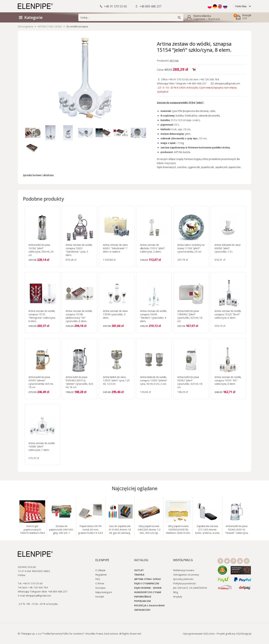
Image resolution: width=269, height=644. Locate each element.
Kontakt (100, 597)
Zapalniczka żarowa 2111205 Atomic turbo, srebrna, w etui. (207, 529)
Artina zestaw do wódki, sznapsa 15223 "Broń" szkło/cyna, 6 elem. (228, 314)
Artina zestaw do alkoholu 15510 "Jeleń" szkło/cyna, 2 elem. (153, 248)
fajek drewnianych (166, 167)
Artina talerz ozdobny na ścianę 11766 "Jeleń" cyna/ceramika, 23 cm (191, 248)
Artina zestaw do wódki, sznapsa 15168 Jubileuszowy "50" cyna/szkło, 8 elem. (79, 316)
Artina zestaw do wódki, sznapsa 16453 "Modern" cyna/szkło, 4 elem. (153, 316)
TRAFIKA (139, 575)
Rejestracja (214, 19)
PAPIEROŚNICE (143, 597)
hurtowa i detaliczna (43, 175)
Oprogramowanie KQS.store (199, 634)
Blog (176, 592)
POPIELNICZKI (143, 601)
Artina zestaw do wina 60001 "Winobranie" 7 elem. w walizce (115, 248)
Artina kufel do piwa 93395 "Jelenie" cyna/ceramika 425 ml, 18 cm (41, 382)
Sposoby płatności (183, 579)
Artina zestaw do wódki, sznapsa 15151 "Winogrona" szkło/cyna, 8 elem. (42, 316)
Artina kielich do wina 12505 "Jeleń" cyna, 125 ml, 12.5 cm (116, 380)
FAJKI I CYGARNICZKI (147, 583)
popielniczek (207, 167)
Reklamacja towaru (184, 570)
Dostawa (100, 588)
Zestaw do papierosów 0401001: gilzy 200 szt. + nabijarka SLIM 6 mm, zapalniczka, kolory (61, 530)
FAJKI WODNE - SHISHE (148, 588)
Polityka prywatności (184, 583)
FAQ (98, 579)
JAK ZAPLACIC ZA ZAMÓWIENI (190, 588)
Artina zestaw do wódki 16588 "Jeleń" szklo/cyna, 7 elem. (41, 446)
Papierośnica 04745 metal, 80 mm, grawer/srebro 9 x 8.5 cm (91, 530)
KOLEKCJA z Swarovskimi (149, 605)
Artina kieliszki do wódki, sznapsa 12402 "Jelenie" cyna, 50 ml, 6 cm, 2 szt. (154, 380)
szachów (182, 167)
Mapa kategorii (104, 592)
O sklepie (100, 570)
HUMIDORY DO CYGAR (148, 592)
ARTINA (174, 61)
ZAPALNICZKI (142, 610)
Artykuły (178, 597)
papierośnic (235, 167)
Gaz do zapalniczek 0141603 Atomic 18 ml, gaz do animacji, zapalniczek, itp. (120, 530)
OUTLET (139, 570)
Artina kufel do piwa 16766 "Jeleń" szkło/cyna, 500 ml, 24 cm (41, 250)
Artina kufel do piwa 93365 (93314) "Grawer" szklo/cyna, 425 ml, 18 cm (237, 530)
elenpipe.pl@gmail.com (227, 83)
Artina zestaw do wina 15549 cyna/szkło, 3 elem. (115, 314)
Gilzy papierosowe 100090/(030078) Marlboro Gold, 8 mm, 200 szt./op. (178, 530)
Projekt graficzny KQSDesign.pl (234, 634)
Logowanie (199, 19)
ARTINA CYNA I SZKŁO (50, 26)
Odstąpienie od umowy (186, 575)
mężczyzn (170, 163)
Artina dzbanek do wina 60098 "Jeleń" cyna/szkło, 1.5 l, (227, 248)
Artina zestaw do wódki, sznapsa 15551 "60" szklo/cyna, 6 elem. (228, 380)
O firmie (100, 583)
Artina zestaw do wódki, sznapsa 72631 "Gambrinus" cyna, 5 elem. (79, 250)
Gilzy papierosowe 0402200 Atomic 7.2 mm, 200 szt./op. (149, 529)
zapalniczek (221, 167)
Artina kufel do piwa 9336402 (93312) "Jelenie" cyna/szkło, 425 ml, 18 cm (79, 382)
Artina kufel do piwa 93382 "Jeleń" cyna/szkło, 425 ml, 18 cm (190, 382)
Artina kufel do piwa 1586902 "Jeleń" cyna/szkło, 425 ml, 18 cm (190, 316)
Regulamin (101, 575)
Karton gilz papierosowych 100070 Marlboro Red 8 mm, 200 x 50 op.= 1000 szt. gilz (32, 530)
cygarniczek (194, 167)
